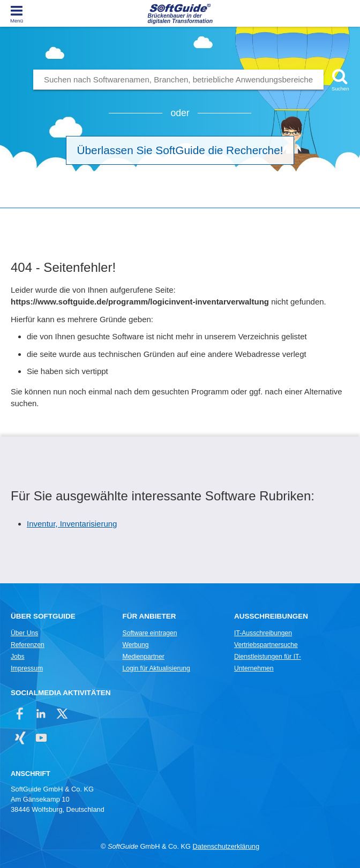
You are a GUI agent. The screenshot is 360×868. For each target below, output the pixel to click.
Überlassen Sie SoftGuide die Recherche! (180, 150)
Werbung (136, 645)
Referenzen (28, 645)
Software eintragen (150, 633)
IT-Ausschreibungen (263, 633)
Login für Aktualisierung (156, 668)
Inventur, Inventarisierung (72, 524)
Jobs (18, 657)
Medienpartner (144, 657)
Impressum (27, 668)
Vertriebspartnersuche (266, 645)
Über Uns (24, 633)
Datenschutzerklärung (226, 846)
